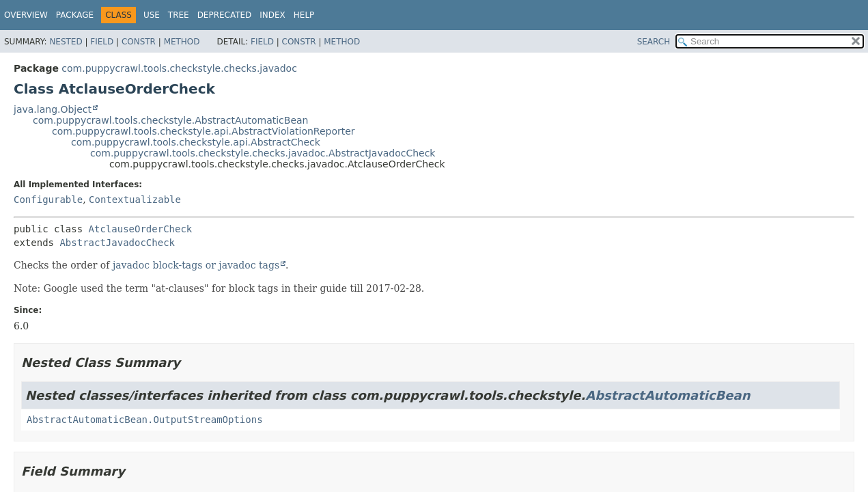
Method (182, 42)
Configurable (48, 200)
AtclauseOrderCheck (141, 229)
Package (75, 15)
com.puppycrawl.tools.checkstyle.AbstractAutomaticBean (171, 120)
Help (304, 15)
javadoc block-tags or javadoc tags (196, 265)
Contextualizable (135, 200)
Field (102, 42)
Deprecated (225, 15)
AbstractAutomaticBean (668, 395)
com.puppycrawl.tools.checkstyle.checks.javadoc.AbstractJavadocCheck (263, 153)
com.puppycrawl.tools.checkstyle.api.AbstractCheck (196, 142)
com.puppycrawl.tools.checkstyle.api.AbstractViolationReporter (204, 131)
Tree (179, 15)
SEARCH (654, 42)
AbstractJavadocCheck (117, 243)
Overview (26, 15)
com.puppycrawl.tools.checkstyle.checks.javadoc (179, 68)
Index (272, 15)
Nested (66, 42)
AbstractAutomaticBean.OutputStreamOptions (145, 420)
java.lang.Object (53, 109)
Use (152, 15)
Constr (139, 42)
